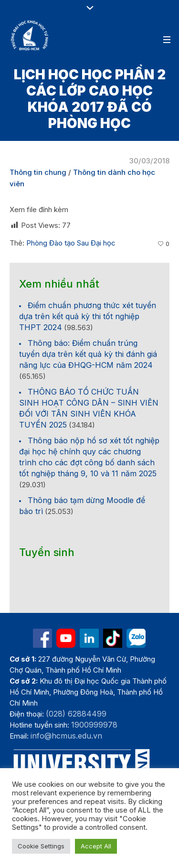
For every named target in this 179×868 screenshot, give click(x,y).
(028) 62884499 (76, 714)
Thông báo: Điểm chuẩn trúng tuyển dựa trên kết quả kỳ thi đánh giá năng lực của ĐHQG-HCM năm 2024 (88, 354)
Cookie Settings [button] (41, 846)
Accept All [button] (96, 846)
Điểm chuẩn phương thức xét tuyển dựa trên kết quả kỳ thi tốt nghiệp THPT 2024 (88, 316)
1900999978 (94, 725)
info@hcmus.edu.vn (66, 736)
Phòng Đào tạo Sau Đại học (71, 243)
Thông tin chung (38, 172)
